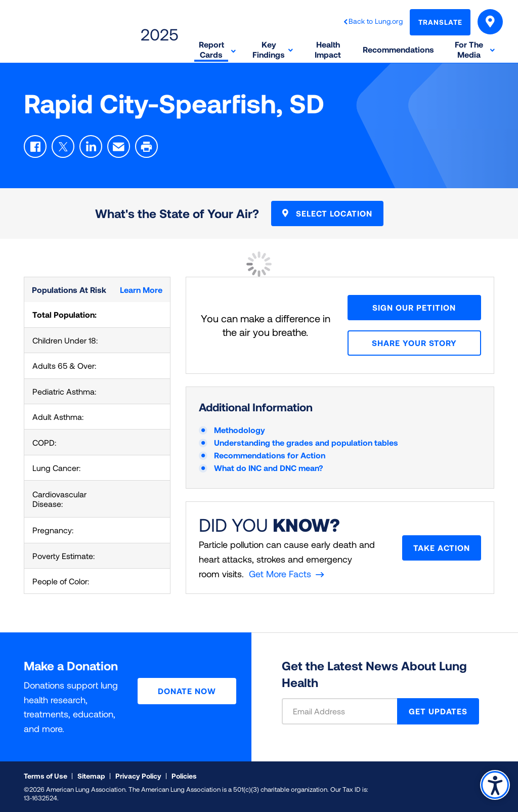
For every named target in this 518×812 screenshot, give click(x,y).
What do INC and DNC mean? (269, 468)
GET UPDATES (438, 711)
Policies (184, 776)
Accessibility (495, 785)
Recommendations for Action (270, 455)
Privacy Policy (138, 776)
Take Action (442, 548)
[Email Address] (346, 711)
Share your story (414, 343)
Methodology (240, 430)
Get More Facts (280, 574)
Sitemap (91, 776)
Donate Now (187, 691)
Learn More (141, 290)
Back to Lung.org (376, 21)
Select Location (327, 213)
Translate (440, 22)
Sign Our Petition (414, 307)
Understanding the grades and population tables (306, 442)
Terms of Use (46, 776)
